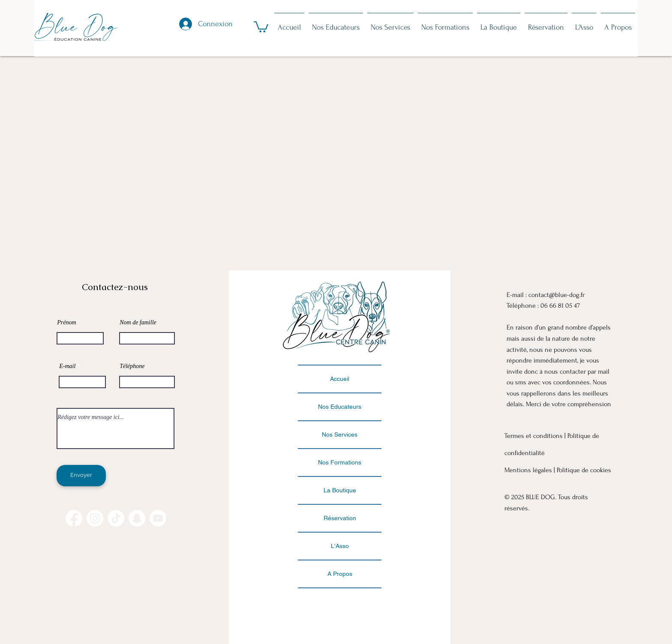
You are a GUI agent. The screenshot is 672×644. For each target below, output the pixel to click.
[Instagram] (95, 518)
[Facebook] (74, 518)
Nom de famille (138, 323)
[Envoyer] (81, 476)
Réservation (340, 518)
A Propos (340, 574)
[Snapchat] (137, 518)
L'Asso (340, 546)
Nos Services (340, 434)
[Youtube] (158, 518)
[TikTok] (116, 518)
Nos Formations (340, 462)
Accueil (340, 379)
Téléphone (132, 366)
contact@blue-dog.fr (556, 295)
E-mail (67, 366)
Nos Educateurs (340, 407)
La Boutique (340, 490)
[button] (261, 26)
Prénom (66, 323)
